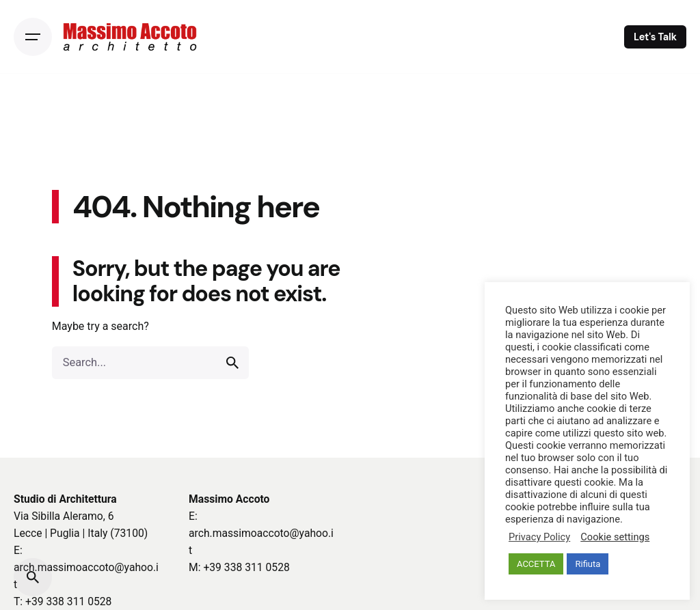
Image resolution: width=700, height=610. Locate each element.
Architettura (87, 499)
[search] (232, 363)
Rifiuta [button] (588, 564)
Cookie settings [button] (615, 537)
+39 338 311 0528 (68, 601)
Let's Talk (655, 37)
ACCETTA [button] (536, 564)
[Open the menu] (33, 37)
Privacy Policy (539, 537)
